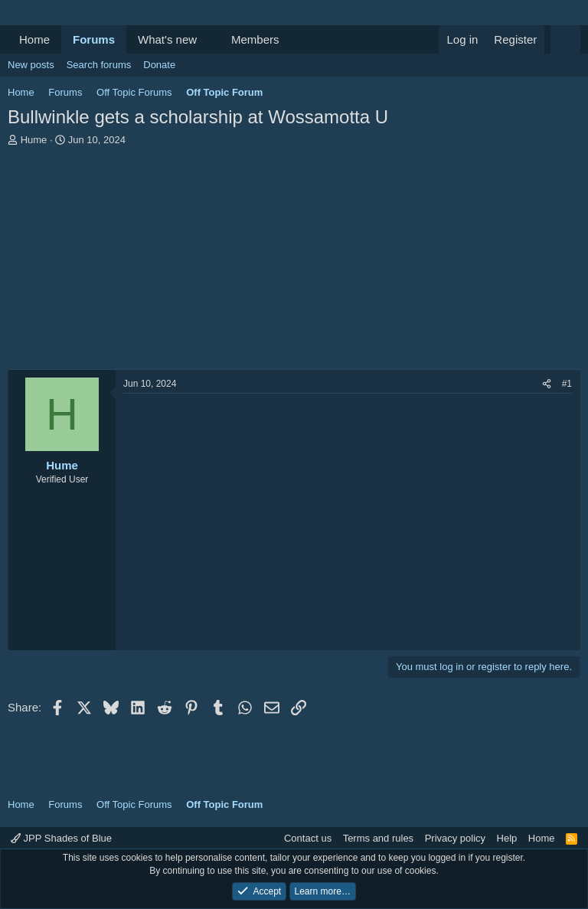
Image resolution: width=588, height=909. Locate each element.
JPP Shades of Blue (61, 838)
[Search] (565, 39)
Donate (159, 65)
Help (507, 838)
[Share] (547, 384)
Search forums (99, 65)
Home (34, 39)
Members (255, 39)
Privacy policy (455, 838)
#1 (567, 384)
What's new (167, 39)
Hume (34, 140)
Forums (94, 39)
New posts (31, 65)
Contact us (308, 838)
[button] (209, 39)
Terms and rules (378, 838)
